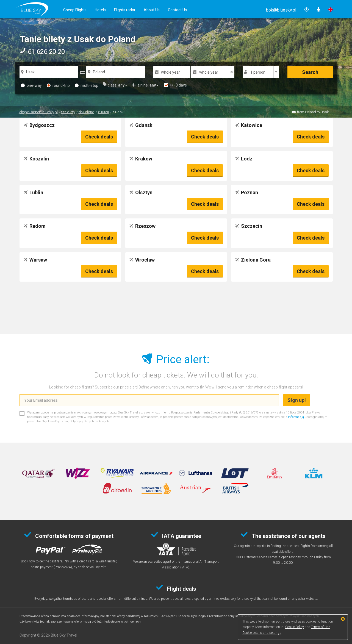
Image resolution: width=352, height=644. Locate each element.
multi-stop (87, 85)
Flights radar (125, 10)
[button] (281, 10)
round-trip (58, 85)
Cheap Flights (75, 10)
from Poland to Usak (313, 112)
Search (310, 72)
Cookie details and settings (262, 633)
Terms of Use (321, 627)
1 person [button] (258, 72)
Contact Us (177, 10)
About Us (152, 10)
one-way (31, 85)
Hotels (100, 10)
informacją (296, 417)
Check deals (99, 137)
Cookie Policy (295, 627)
